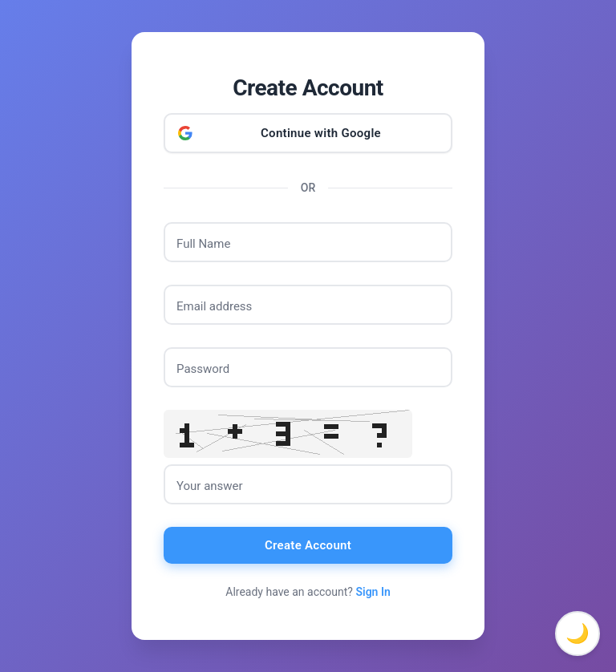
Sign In (373, 592)
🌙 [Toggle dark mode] (577, 634)
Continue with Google (321, 133)
